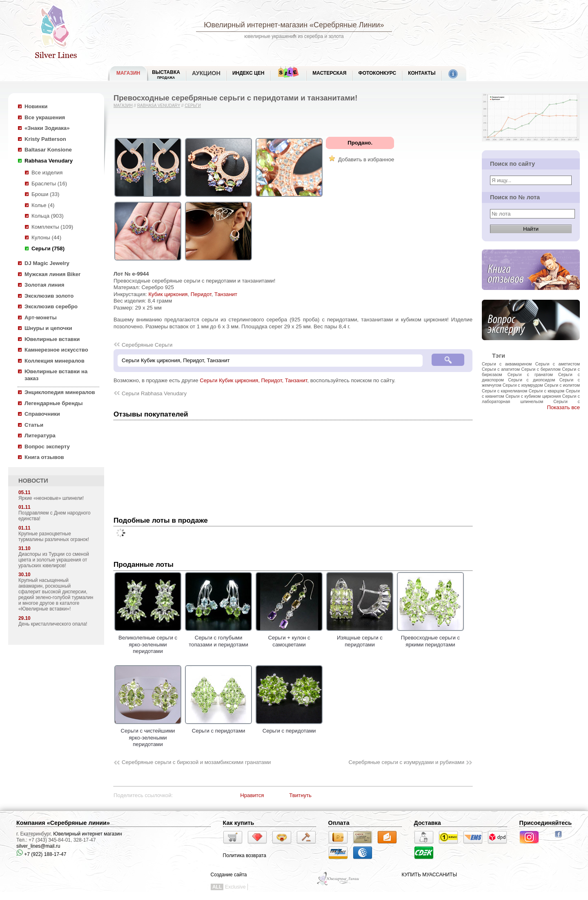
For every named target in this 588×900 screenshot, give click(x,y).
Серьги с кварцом (547, 391)
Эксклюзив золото (49, 296)
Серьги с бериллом (541, 369)
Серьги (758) (48, 248)
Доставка (428, 823)
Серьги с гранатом (530, 374)
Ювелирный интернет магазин (88, 834)
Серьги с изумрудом (523, 385)
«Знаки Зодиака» (47, 128)
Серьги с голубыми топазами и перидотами (218, 638)
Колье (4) (43, 205)
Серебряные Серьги (147, 345)
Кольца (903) (48, 216)
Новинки (36, 106)
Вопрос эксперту (47, 447)
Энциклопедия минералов (60, 392)
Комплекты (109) (52, 227)
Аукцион (206, 73)
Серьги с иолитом (562, 385)
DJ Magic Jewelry (47, 263)
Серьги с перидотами (218, 728)
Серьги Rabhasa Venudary (154, 393)
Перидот (201, 294)
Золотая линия (44, 285)
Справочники (42, 414)
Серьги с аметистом (558, 364)
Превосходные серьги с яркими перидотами (430, 638)
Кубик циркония (168, 294)
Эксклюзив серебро (51, 306)
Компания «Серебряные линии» (63, 823)
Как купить (239, 823)
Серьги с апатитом (501, 369)
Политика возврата (245, 855)
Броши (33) (45, 194)
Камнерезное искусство (56, 350)
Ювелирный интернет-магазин (256, 25)
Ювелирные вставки (52, 339)
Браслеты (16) (49, 184)
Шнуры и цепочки (48, 328)
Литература (40, 436)
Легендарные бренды (54, 403)
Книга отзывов (44, 457)
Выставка (166, 75)
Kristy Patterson (45, 139)
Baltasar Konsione (48, 150)
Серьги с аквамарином (507, 364)
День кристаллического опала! (53, 624)
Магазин (123, 106)
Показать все (563, 407)
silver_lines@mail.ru (38, 846)
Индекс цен (248, 73)
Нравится (252, 795)
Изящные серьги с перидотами (360, 638)
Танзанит (226, 294)
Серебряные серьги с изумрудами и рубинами (406, 762)
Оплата (339, 823)
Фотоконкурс (377, 73)
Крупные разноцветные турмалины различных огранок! (54, 537)
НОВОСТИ (33, 481)
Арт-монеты (41, 317)
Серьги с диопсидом (531, 380)
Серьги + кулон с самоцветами (289, 638)
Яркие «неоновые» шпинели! (51, 498)
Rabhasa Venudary (49, 161)
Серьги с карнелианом (504, 391)
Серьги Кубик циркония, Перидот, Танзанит (253, 380)
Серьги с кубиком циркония (533, 396)
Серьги (193, 106)
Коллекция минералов (55, 361)
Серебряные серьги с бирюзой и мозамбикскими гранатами (196, 762)
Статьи (34, 425)
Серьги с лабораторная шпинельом (531, 399)
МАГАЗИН (128, 73)
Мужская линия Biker (52, 274)
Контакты (422, 73)
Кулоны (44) (46, 237)
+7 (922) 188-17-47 (41, 854)
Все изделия (47, 173)
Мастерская (329, 73)
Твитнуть (300, 795)
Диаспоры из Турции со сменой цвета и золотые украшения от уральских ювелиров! (54, 560)
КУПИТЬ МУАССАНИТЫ (429, 875)
